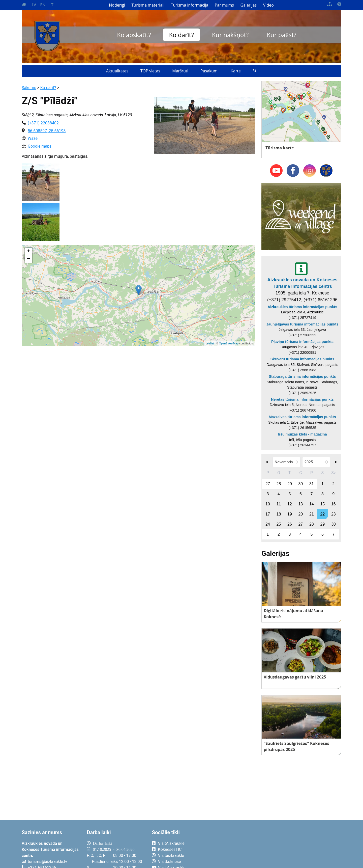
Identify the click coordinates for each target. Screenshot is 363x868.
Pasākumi (209, 71)
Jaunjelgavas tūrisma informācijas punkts (302, 324)
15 (322, 504)
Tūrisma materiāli (148, 5)
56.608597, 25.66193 (47, 131)
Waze (33, 138)
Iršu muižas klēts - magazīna (302, 434)
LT (51, 5)
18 (279, 514)
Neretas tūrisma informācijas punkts (302, 399)
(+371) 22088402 (43, 123)
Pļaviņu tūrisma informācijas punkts (302, 342)
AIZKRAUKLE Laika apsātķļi (279, 847)
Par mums (224, 5)
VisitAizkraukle (171, 843)
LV (34, 5)
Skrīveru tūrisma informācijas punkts (302, 359)
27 (268, 484)
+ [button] (29, 252)
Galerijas (249, 5)
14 (312, 504)
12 (290, 504)
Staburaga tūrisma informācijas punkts (302, 376)
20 (300, 514)
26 (290, 524)
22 (322, 514)
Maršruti (180, 71)
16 (334, 504)
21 (312, 514)
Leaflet (210, 343)
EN (43, 5)
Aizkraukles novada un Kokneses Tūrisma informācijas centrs (302, 283)
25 (279, 524)
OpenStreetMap (229, 343)
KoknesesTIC (170, 849)
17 (268, 514)
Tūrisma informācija (190, 5)
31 (312, 484)
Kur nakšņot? (230, 35)
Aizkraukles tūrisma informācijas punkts (302, 307)
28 (279, 484)
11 (279, 504)
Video (268, 5)
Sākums (29, 88)
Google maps (40, 146)
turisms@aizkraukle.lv (47, 862)
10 (268, 504)
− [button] (29, 259)
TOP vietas (150, 71)
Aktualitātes (117, 71)
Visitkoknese (170, 862)
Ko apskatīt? (134, 35)
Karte (236, 71)
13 (300, 504)
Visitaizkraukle (171, 856)
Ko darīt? (181, 35)
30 (300, 484)
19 (290, 514)
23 (334, 514)
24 (268, 524)
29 (290, 484)
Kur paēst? (281, 35)
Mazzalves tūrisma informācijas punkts (302, 417)
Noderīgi (117, 5)
